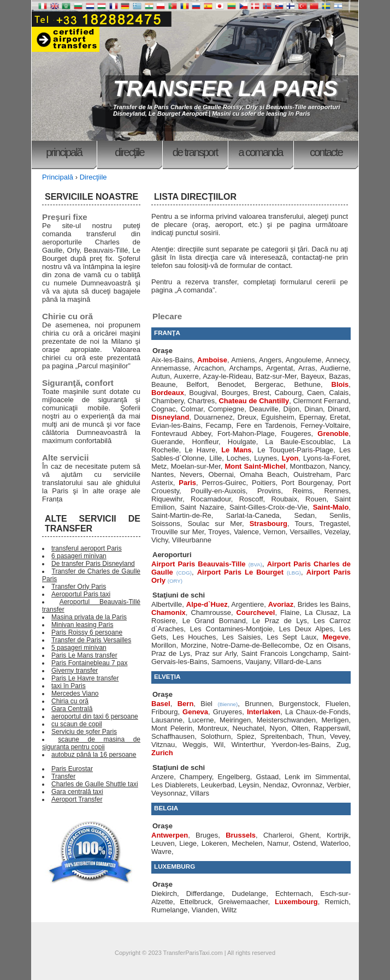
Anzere (162, 777)
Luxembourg (296, 902)
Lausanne (167, 720)
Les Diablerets (174, 785)
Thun (316, 736)
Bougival (203, 393)
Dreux (247, 417)
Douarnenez (213, 417)
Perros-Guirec (224, 483)
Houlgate (242, 442)
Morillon (164, 645)
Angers (270, 360)
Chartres (201, 401)
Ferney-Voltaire (324, 425)
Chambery (167, 401)
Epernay (312, 417)
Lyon (290, 458)
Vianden (205, 910)
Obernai (221, 474)
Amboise (212, 360)
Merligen (335, 720)
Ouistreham (312, 474)
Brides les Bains (323, 604)
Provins (269, 491)
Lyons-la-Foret (326, 458)
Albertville (167, 604)
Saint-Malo (331, 507)
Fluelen (337, 704)
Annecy (337, 360)
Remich (336, 902)
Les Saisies (241, 637)
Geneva (195, 712)
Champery (196, 777)
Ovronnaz (307, 785)
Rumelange (170, 910)
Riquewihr (167, 499)
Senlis (339, 515)
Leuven (163, 843)
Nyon (278, 728)
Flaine (290, 612)
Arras (307, 368)
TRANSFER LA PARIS (225, 88)
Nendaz (276, 785)
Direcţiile (129, 152)
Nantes (162, 474)
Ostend (304, 843)
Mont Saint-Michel (255, 466)
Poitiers (264, 483)
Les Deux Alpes (306, 629)
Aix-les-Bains (172, 360)
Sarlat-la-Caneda (253, 515)
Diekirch (164, 894)
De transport (195, 152)
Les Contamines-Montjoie (232, 629)
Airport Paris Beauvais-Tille (199, 564)
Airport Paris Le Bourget (240, 572)
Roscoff (251, 499)
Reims (303, 491)
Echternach (293, 894)
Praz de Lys (171, 653)
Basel (161, 704)
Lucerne (201, 720)
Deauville (264, 409)
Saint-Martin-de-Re (181, 515)
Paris (187, 483)
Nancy (339, 466)
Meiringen (235, 720)
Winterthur (247, 745)
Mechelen (247, 843)
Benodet (231, 384)
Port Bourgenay (307, 483)
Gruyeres (227, 712)
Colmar (192, 409)
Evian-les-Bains (176, 425)
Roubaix (284, 499)
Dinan (314, 409)
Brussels (241, 835)
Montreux (212, 728)
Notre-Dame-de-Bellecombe (255, 645)
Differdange (205, 894)
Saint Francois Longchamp (285, 653)
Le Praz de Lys (280, 621)
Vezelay (337, 532)
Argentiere (247, 604)
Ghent (309, 835)
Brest (261, 393)
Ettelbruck (196, 902)
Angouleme (304, 360)
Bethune (308, 384)
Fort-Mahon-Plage (246, 434)
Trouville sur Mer (178, 532)
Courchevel (256, 612)
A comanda (261, 152)
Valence (246, 532)
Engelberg (234, 777)
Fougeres (296, 434)
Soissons (166, 524)
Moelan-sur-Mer (196, 466)
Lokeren (214, 843)
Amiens (243, 360)
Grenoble (333, 434)
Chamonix (169, 612)
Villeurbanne (192, 540)
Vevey (339, 736)
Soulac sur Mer (215, 524)
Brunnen (258, 704)
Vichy (160, 540)
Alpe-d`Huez (207, 604)
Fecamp (219, 425)
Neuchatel (249, 728)
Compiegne (226, 409)
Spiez (246, 736)
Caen (315, 393)
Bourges (234, 393)
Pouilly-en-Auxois (218, 491)
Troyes (219, 532)
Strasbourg (268, 524)
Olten (300, 728)
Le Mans (236, 450)
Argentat (279, 368)
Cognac (164, 409)
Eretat (339, 417)
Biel (206, 704)
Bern (186, 704)
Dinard (338, 409)
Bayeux (313, 376)
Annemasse (170, 368)
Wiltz (229, 910)
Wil (218, 745)
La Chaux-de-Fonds (317, 712)
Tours (303, 524)
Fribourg (164, 712)
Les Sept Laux (291, 637)
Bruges (207, 835)
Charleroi (278, 835)
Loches (238, 458)
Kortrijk (338, 835)
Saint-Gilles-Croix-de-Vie (268, 507)
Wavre (161, 851)
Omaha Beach (264, 474)
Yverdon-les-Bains (300, 745)
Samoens (226, 662)
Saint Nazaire (202, 507)
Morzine (193, 645)
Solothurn (216, 736)
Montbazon (308, 466)
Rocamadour (211, 499)
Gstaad (267, 777)
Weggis (194, 745)
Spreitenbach (282, 736)
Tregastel (334, 524)
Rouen (316, 499)
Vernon (274, 532)
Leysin (249, 785)
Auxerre (186, 376)
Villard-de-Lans (297, 662)
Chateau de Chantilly (254, 401)
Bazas (339, 376)
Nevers (191, 474)
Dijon (292, 409)
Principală (64, 152)
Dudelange (249, 894)
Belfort (197, 384)
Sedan (305, 515)
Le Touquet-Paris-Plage (295, 450)
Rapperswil (331, 728)
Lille (215, 458)
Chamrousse (211, 612)
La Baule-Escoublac (300, 442)
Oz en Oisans (327, 645)
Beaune (164, 384)
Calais (339, 393)
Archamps (245, 368)
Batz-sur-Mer (276, 376)
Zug (342, 745)
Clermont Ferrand (321, 401)
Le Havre (200, 450)
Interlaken (264, 712)
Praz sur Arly (216, 653)
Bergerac (269, 384)
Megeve (336, 637)
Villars (200, 793)
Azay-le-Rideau (227, 376)
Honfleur (205, 442)
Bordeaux (168, 393)
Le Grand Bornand (214, 621)
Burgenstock (298, 704)
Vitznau (163, 745)
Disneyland (170, 417)
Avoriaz (281, 604)
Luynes (265, 458)
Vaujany (258, 662)
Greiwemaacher (243, 902)
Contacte (326, 152)
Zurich (162, 753)
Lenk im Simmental (317, 777)
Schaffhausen (173, 736)
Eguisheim (278, 417)
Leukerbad (218, 785)
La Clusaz (321, 612)
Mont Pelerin (172, 728)
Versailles (305, 532)
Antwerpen (170, 835)
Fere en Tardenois (266, 425)
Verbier (338, 785)
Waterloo (335, 843)
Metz (159, 466)
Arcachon (209, 368)
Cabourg (288, 393)
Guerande (167, 442)
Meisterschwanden (286, 720)
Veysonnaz (169, 793)
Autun (161, 376)
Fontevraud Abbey (181, 434)
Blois (340, 384)
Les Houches (194, 637)
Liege (188, 843)
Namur (277, 843)
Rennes (337, 491)
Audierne (334, 368)
